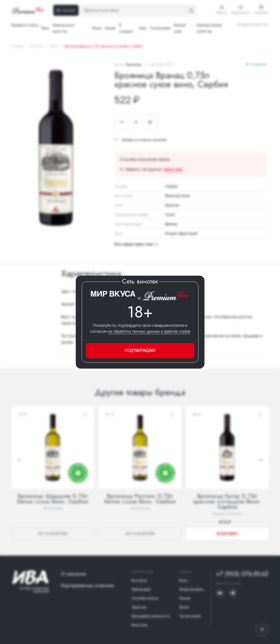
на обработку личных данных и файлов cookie (149, 332)
